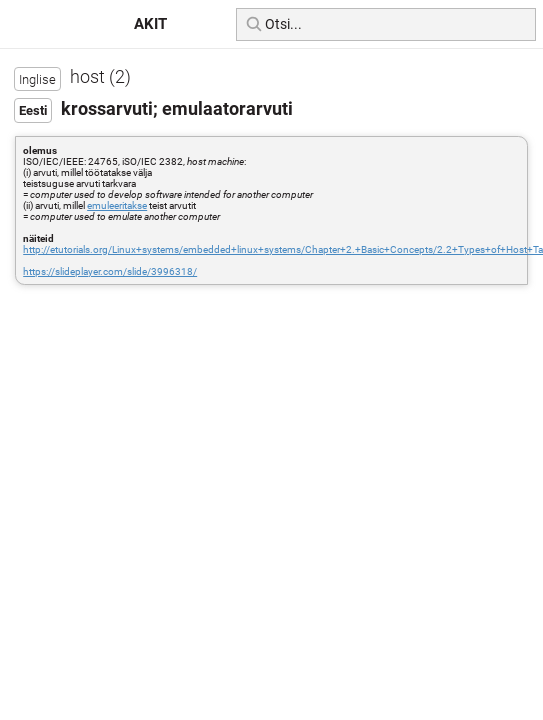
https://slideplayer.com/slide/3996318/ (110, 271)
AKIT (150, 24)
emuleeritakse (117, 205)
